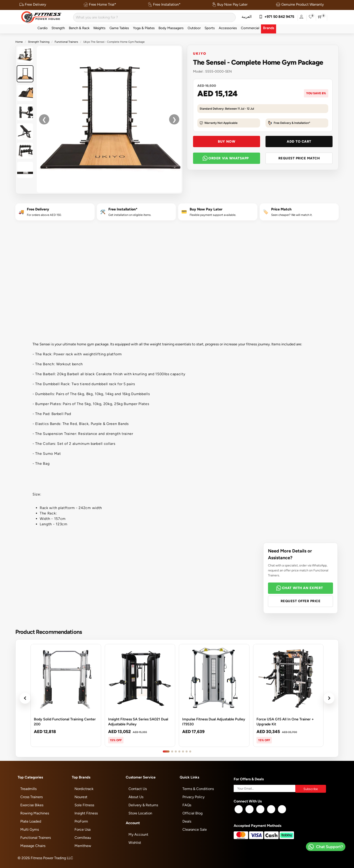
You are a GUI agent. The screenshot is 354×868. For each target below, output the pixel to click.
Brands (269, 28)
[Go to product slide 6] (187, 751)
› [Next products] (329, 698)
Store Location (140, 813)
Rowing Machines (35, 813)
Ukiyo (200, 53)
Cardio (43, 28)
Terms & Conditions (198, 789)
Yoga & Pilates (144, 28)
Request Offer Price (301, 601)
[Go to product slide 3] (176, 751)
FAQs (187, 805)
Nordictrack (84, 789)
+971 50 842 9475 (277, 17)
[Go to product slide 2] (172, 751)
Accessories (228, 28)
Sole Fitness (84, 805)
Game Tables (119, 28)
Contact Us (138, 789)
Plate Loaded (31, 821)
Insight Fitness (86, 813)
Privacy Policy (193, 797)
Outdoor (194, 28)
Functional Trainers (66, 42)
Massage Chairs (33, 846)
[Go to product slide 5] (183, 751)
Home (19, 42)
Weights (99, 28)
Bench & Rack (79, 28)
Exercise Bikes (32, 805)
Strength (58, 28)
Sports (210, 28)
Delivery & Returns (143, 805)
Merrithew (83, 846)
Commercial (250, 28)
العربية (247, 17)
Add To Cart (299, 141)
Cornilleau (83, 838)
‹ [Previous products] (25, 698)
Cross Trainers (31, 797)
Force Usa (83, 829)
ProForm (81, 821)
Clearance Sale (195, 829)
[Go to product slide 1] (166, 751)
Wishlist (135, 843)
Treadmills (28, 789)
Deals (187, 821)
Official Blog (192, 813)
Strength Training (39, 42)
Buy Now (227, 141)
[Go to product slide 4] (179, 751)
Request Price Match (299, 158)
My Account (138, 834)
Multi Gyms (30, 829)
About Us (136, 797)
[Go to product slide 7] (190, 751)
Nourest (81, 797)
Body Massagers (171, 28)
